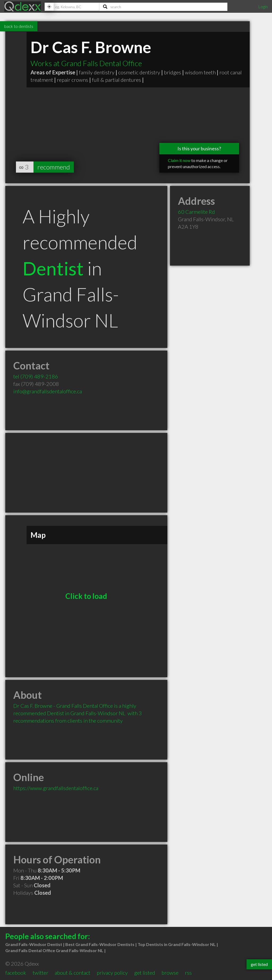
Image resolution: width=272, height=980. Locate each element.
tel (36, 376)
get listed (145, 973)
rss (188, 973)
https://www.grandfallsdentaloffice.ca (56, 788)
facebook (16, 973)
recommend (54, 167)
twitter (41, 973)
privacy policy (112, 973)
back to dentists (19, 26)
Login (263, 7)
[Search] (163, 7)
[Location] (72, 7)
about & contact (73, 973)
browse (170, 973)
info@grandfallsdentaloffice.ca (48, 391)
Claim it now (179, 160)
